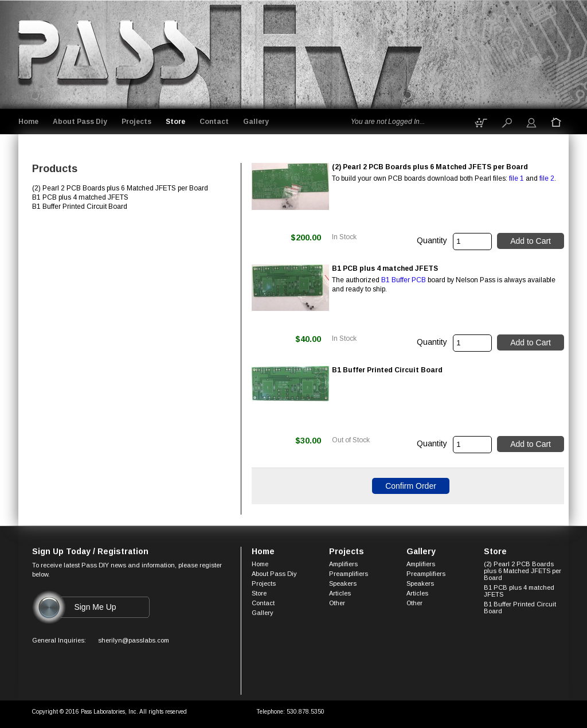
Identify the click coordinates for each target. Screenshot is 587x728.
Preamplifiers (349, 574)
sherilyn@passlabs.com (134, 640)
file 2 (547, 178)
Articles (340, 593)
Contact (214, 122)
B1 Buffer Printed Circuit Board (520, 608)
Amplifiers (343, 564)
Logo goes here (110, 52)
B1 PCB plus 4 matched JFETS (519, 591)
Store (175, 122)
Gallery (256, 122)
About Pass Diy (80, 122)
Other (337, 603)
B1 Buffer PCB (404, 280)
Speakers (343, 583)
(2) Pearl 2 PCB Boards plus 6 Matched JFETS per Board (523, 571)
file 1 (516, 178)
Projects (136, 122)
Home (28, 122)
